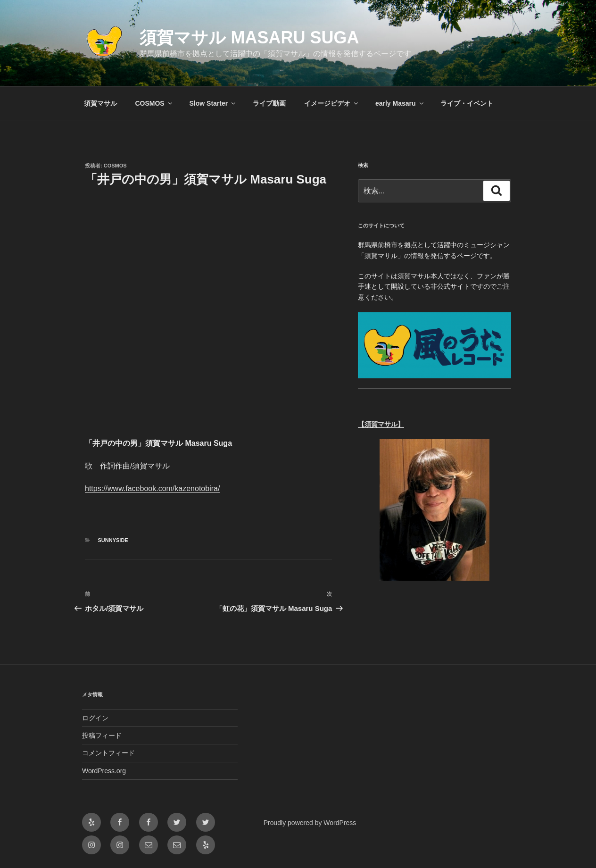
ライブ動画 (269, 103)
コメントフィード (108, 753)
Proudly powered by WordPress (310, 823)
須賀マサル (100, 103)
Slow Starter (213, 103)
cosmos (115, 166)
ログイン (95, 718)
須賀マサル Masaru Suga (249, 38)
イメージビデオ (332, 103)
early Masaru (400, 103)
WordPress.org (104, 771)
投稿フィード (102, 735)
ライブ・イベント (467, 103)
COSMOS (154, 103)
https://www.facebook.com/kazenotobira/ (152, 488)
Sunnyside (113, 540)
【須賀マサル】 (381, 424)
